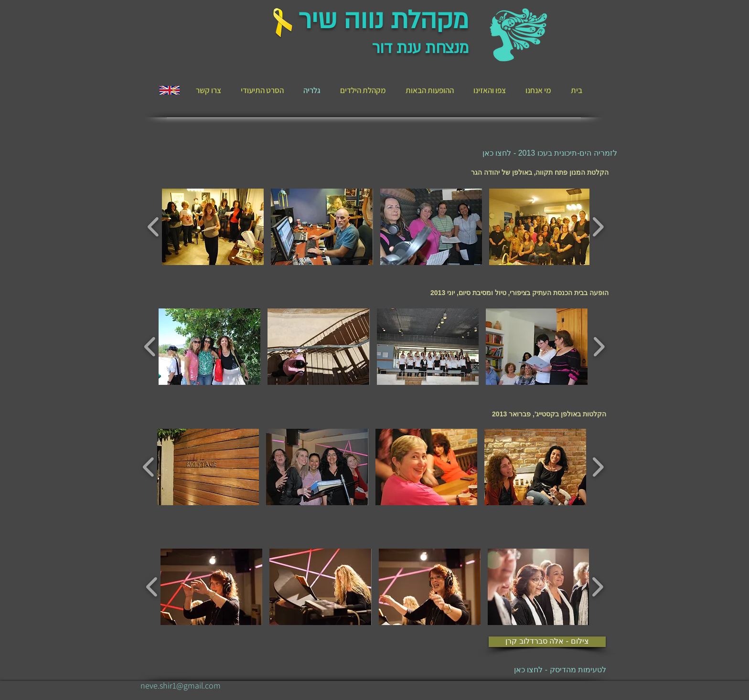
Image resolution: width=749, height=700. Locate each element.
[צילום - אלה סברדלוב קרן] (547, 642)
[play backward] (154, 227)
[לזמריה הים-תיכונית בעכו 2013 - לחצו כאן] (550, 153)
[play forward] (598, 227)
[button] (213, 227)
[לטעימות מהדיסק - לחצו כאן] (543, 670)
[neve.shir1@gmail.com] (181, 686)
